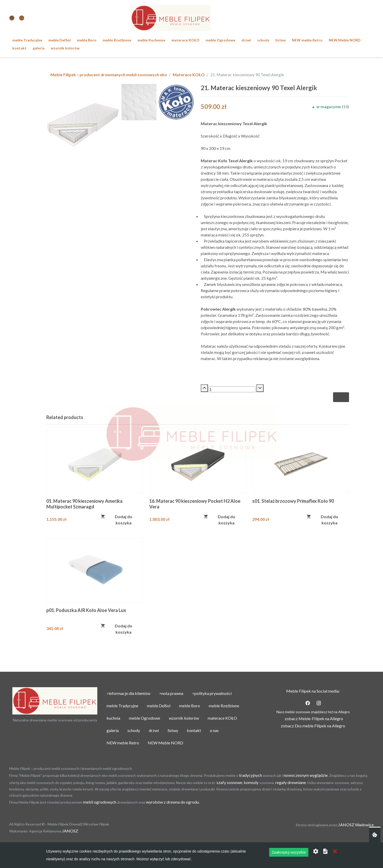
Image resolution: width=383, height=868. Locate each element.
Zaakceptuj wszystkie (289, 852)
